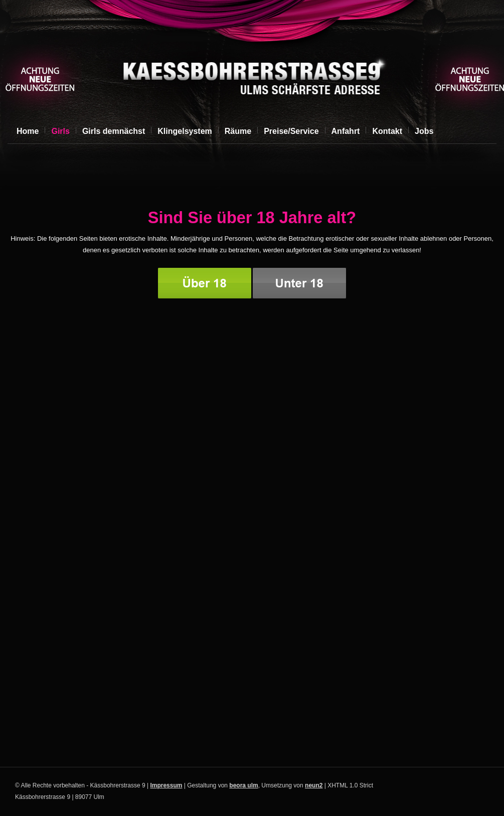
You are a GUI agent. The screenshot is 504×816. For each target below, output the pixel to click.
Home (28, 131)
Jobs (424, 131)
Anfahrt (346, 131)
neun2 (314, 785)
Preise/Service (291, 131)
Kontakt (387, 131)
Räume (238, 131)
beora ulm (243, 785)
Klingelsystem (185, 131)
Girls (60, 131)
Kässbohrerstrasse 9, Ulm (251, 78)
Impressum (166, 785)
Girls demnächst (114, 131)
